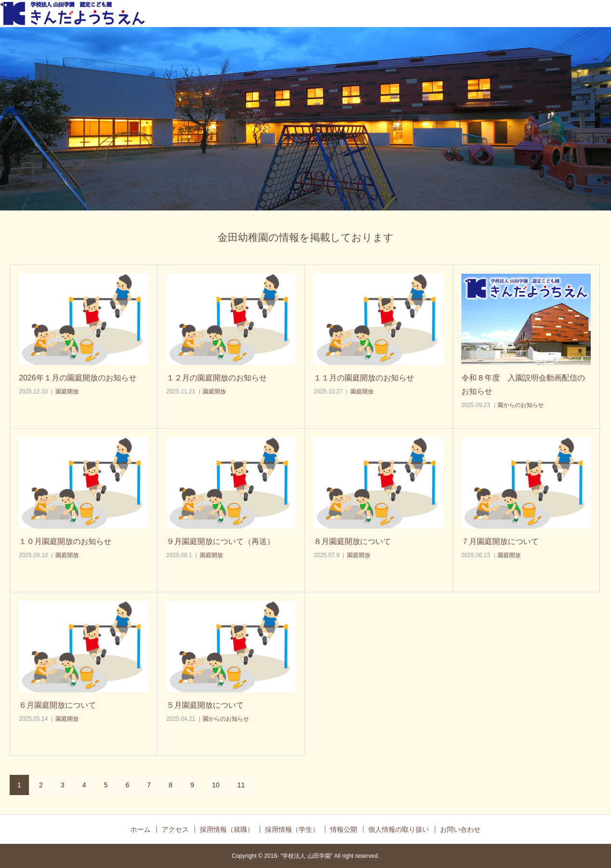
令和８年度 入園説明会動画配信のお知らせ (523, 384)
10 (216, 785)
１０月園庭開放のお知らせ (65, 541)
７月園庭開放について (500, 541)
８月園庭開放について (352, 541)
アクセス (175, 829)
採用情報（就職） (227, 829)
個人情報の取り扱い (399, 829)
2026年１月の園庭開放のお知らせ (78, 378)
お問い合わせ (460, 829)
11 (241, 785)
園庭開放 (67, 392)
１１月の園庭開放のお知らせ (364, 378)
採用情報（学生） (292, 829)
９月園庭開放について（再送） (221, 541)
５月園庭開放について (205, 705)
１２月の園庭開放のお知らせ (217, 378)
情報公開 (344, 829)
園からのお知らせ (521, 405)
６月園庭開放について (57, 705)
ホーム (140, 829)
